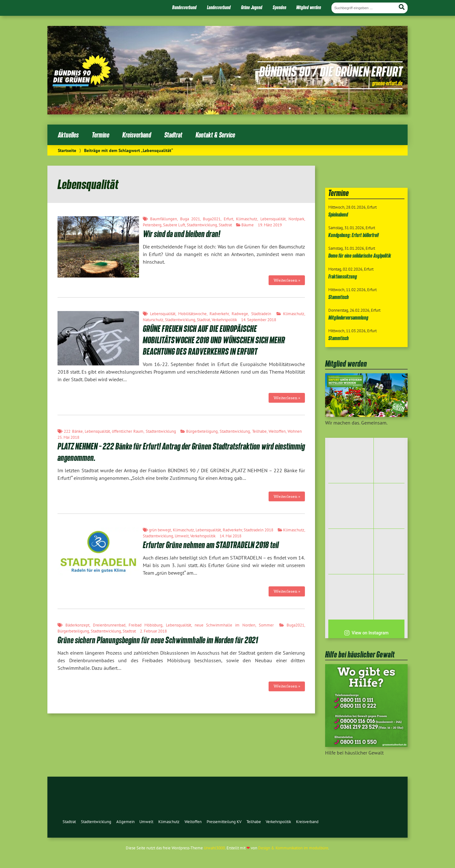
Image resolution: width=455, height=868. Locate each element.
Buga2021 (212, 219)
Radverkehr (219, 314)
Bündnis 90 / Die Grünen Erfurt (331, 71)
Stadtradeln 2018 (258, 530)
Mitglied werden (309, 7)
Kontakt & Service (215, 135)
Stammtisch (339, 297)
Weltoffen (277, 431)
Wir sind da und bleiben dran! (182, 234)
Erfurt (228, 219)
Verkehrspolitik (224, 320)
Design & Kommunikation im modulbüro (293, 848)
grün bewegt (160, 530)
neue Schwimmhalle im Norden (225, 625)
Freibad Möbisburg (146, 625)
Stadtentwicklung (202, 225)
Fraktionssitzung (343, 276)
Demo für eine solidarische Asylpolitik (360, 256)
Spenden (279, 7)
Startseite (67, 150)
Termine (101, 135)
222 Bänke (73, 431)
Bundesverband (184, 7)
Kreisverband (137, 135)
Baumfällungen (164, 219)
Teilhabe (259, 431)
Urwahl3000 (214, 848)
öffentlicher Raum (128, 431)
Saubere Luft (174, 225)
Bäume (248, 225)
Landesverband (219, 7)
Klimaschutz (247, 219)
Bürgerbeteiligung (202, 431)
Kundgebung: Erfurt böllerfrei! (354, 235)
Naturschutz (153, 320)
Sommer (266, 625)
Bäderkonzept (77, 625)
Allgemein (125, 822)
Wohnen (295, 431)
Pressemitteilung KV (224, 822)
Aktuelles (68, 135)
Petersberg (152, 225)
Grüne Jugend (252, 7)
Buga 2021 (190, 219)
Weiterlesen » (287, 280)
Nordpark (296, 219)
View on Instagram (366, 633)
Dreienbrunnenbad (109, 625)
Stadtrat (173, 135)
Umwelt (182, 536)
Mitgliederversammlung (348, 318)
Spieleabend (338, 214)
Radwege (240, 314)
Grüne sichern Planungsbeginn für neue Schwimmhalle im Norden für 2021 (158, 640)
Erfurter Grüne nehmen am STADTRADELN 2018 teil (211, 545)
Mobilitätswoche (192, 314)
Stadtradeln (261, 314)
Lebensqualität (273, 219)
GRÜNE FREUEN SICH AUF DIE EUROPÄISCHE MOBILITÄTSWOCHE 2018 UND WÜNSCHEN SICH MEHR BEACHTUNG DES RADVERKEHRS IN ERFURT (214, 340)
